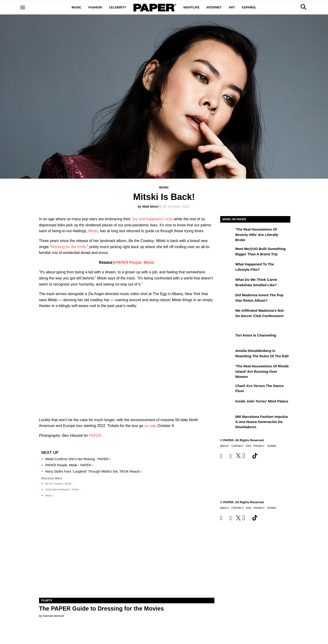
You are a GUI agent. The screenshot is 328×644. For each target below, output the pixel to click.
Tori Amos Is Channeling (256, 335)
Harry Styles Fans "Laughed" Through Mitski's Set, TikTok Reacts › (94, 471)
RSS (249, 446)
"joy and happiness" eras (152, 219)
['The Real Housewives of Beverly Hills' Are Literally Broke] (227, 233)
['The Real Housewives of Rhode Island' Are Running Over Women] (227, 369)
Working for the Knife (68, 247)
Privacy (259, 446)
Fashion (95, 7)
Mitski (93, 231)
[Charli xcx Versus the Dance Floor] (227, 389)
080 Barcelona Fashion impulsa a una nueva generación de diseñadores (262, 422)
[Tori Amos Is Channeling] (227, 339)
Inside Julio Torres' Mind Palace (262, 401)
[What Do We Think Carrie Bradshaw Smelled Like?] (227, 283)
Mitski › (49, 496)
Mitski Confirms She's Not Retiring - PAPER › (78, 459)
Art (232, 7)
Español (249, 7)
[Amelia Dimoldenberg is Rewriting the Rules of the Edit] (227, 354)
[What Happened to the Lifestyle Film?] (227, 268)
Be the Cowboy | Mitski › (59, 484)
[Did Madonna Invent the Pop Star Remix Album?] (227, 298)
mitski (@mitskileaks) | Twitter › (63, 489)
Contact (237, 446)
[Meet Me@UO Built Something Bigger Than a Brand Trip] (227, 252)
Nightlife (192, 7)
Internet (214, 7)
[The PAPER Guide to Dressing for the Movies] (127, 554)
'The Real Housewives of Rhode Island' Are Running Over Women (262, 371)
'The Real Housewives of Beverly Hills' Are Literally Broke (257, 235)
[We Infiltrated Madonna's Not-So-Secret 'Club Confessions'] (227, 314)
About (225, 446)
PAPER (95, 436)
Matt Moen (150, 206)
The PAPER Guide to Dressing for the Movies (101, 608)
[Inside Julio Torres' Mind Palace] (227, 405)
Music (76, 7)
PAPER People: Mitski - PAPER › (69, 465)
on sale (150, 426)
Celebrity (118, 7)
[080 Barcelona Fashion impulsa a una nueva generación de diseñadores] (227, 420)
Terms (272, 446)
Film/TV (47, 601)
